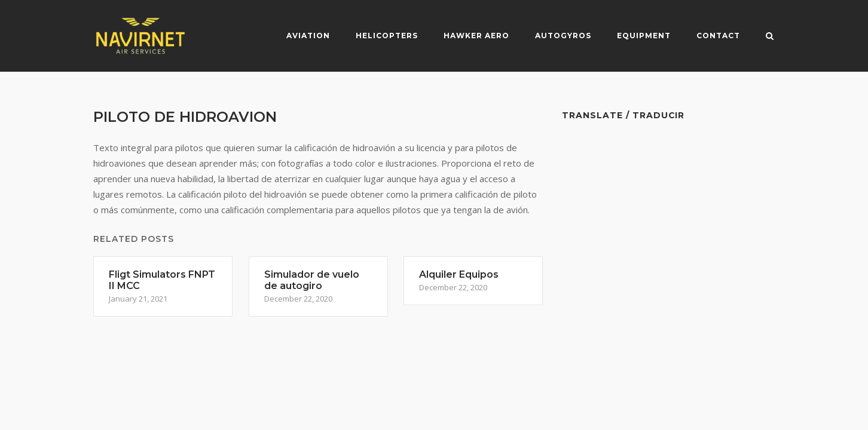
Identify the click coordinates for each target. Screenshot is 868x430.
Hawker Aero (476, 36)
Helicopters (387, 36)
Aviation (308, 36)
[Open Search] (770, 37)
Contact (718, 36)
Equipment (644, 36)
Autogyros (563, 36)
